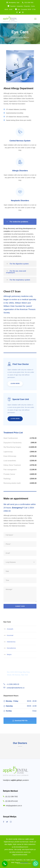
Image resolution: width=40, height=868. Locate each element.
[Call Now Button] (5, 864)
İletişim (9, 654)
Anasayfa (10, 629)
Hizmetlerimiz (11, 648)
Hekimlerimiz (11, 642)
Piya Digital (24, 862)
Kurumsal (10, 635)
